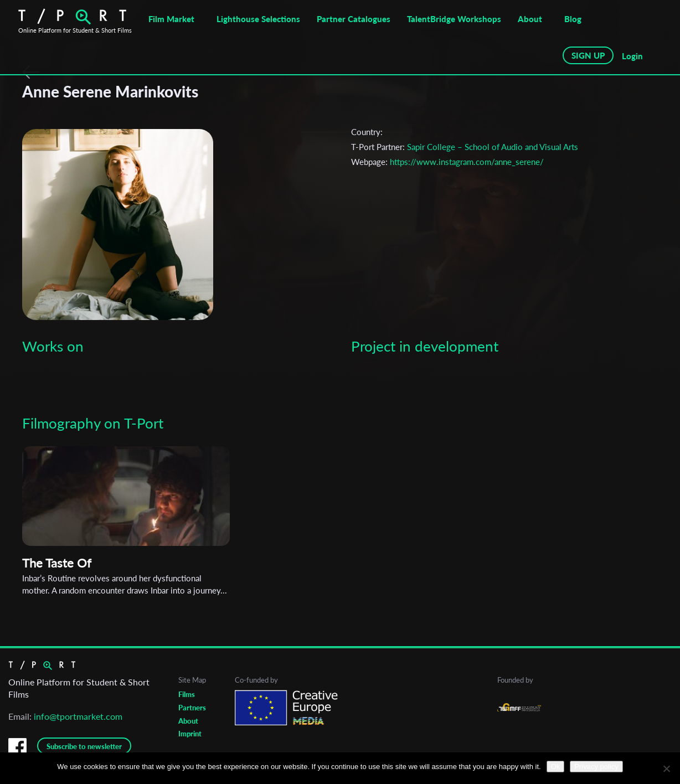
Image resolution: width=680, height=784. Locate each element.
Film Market (171, 19)
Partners (192, 708)
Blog (573, 19)
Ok (556, 767)
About (530, 19)
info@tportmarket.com (78, 716)
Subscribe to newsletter (84, 746)
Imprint (190, 734)
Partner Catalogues (354, 19)
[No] (666, 768)
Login (632, 56)
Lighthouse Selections (258, 19)
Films (187, 694)
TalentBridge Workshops (454, 19)
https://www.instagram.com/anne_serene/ (467, 162)
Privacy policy (596, 767)
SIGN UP (588, 55)
